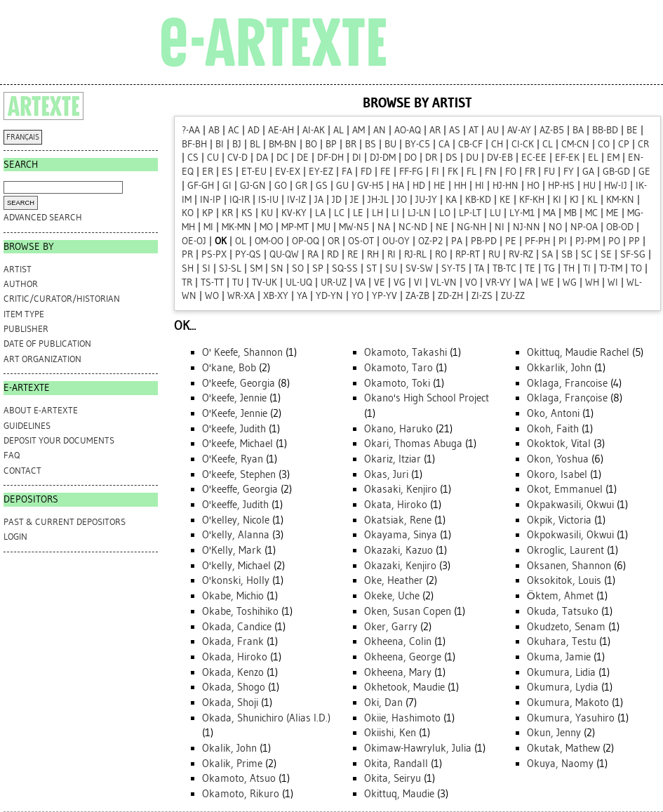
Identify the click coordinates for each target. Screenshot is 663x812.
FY (569, 172)
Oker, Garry (391, 627)
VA (360, 282)
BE (632, 130)
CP (624, 144)
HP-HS (561, 186)
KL (592, 200)
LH (377, 213)
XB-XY (276, 296)
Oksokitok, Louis (564, 580)
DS (451, 158)
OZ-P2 (430, 241)
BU (390, 144)
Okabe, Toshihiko (240, 611)
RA (313, 254)
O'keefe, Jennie (234, 398)
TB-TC (504, 268)
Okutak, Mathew (563, 748)
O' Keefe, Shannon (242, 352)
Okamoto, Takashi (406, 352)
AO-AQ (408, 130)
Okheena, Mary (398, 672)
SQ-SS (345, 268)
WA (526, 282)
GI (227, 186)
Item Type (24, 314)
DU (472, 158)
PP (634, 241)
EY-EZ (321, 172)
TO (636, 268)
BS (370, 144)
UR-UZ (334, 282)
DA (262, 158)
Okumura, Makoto (568, 703)
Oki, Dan (383, 703)
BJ (237, 144)
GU (342, 186)
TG (549, 268)
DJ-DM (383, 158)
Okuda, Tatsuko (563, 611)
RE (353, 254)
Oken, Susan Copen (408, 611)
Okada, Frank (233, 641)
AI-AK (314, 130)
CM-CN (575, 144)
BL (255, 144)
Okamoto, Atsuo (239, 778)
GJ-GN (253, 186)
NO (555, 227)
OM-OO (269, 241)
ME (612, 213)
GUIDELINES (27, 426)
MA (549, 213)
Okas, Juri (386, 474)
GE (644, 172)
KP (208, 213)
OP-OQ (306, 241)
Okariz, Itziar (393, 459)
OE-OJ (194, 241)
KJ (574, 200)
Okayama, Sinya (401, 535)
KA (451, 200)
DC (282, 158)
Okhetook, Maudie (404, 687)
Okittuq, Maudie (399, 794)
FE (386, 172)
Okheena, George (403, 657)
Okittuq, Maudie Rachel (578, 352)
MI (208, 227)
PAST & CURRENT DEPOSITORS (65, 522)
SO (298, 268)
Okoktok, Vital (559, 444)
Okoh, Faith (553, 429)
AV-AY (519, 130)
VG (400, 282)
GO (281, 186)
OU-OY (396, 241)
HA (398, 186)
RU (494, 254)
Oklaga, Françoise (567, 398)
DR (431, 158)
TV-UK (264, 282)
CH (497, 144)
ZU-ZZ (513, 296)
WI (613, 282)
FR (530, 172)
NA (384, 227)
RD (333, 254)
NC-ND (413, 227)
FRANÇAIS (23, 137)
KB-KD (478, 200)
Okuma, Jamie (559, 657)
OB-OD (620, 227)
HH (460, 186)
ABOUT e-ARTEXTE (41, 410)
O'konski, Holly (236, 580)
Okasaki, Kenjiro (401, 489)
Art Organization (42, 359)
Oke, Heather (394, 580)
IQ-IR (240, 200)
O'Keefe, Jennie (235, 413)
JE (355, 200)
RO (441, 254)
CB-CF (470, 144)
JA (319, 200)
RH (373, 254)
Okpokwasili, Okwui (570, 535)
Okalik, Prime (232, 764)
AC (234, 130)
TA (479, 268)
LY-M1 (522, 213)
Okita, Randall (396, 764)
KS (247, 213)
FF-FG (411, 172)
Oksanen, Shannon (569, 566)
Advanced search (43, 217)
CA (444, 144)
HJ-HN (505, 186)
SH (188, 268)
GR (301, 186)
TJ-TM (611, 268)
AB (214, 130)
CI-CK (523, 144)
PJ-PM (588, 241)
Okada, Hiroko (235, 657)
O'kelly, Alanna (236, 535)
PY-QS (248, 254)
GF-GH (201, 186)
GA (588, 172)
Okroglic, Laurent (565, 550)
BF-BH (194, 144)
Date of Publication (47, 344)
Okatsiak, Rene (398, 520)
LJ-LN (419, 213)
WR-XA (241, 296)
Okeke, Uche (392, 596)
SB (567, 254)
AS (455, 130)
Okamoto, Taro (399, 368)
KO (188, 213)
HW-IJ (616, 186)
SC (587, 254)
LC (339, 213)
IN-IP (210, 200)
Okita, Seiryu (393, 778)
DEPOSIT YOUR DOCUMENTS (59, 440)
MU (324, 227)
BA (578, 130)
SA (547, 254)
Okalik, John (229, 748)
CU (213, 158)
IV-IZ (296, 200)
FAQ (12, 455)
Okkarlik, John (559, 368)
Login (15, 537)
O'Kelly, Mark (232, 550)
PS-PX (214, 254)
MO (266, 227)
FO (511, 172)
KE (505, 200)
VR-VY (498, 282)
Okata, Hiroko (396, 505)
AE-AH (281, 130)
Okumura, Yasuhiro (571, 718)
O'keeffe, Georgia (240, 489)
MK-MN (236, 227)
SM (256, 268)
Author (21, 284)
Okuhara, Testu (562, 641)
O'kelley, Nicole (236, 520)
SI (206, 268)
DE (303, 158)
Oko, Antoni (553, 413)
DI (357, 158)
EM (613, 158)
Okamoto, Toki (397, 383)
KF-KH (532, 200)
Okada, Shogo (234, 687)
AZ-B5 (552, 130)
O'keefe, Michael (237, 444)
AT (474, 130)
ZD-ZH (450, 296)
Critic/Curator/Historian (62, 299)
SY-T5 (454, 268)
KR (227, 213)
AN (380, 130)
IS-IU (268, 200)
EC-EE (534, 158)
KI (557, 200)
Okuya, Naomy (560, 764)
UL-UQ (299, 282)
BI (220, 144)
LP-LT (470, 213)
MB (570, 213)
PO (614, 241)
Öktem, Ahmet (560, 596)
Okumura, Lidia (561, 672)
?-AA (191, 130)
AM (359, 130)
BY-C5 (417, 144)
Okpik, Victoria (559, 520)
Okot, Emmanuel (565, 489)
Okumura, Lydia (563, 687)
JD (337, 200)
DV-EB (500, 158)
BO (311, 144)
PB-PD (484, 241)
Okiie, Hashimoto (402, 718)
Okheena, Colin (398, 641)
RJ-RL (415, 254)
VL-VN (444, 282)
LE (358, 213)
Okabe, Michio (233, 596)
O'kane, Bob (229, 368)
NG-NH (471, 227)
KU (267, 213)
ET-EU (254, 172)
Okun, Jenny (554, 733)
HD (419, 186)
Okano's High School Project (427, 398)
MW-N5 (354, 227)
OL (241, 241)
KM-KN (620, 200)
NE (442, 227)
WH (592, 282)
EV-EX (288, 172)
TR (187, 282)
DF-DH (330, 158)
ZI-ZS (482, 296)
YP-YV (384, 296)
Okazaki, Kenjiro (400, 566)
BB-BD (605, 130)
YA (302, 296)
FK (453, 172)
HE (440, 186)
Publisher (26, 329)
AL (339, 130)
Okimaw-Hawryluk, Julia (418, 748)
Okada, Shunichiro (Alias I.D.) (266, 718)
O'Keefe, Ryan (233, 459)
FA (347, 172)
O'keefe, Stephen (239, 474)
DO (410, 158)
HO (533, 186)
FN (491, 172)
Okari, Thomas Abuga (413, 444)
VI (418, 282)
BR (351, 144)
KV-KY (294, 213)
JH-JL (378, 200)
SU (391, 268)
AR (435, 130)
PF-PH (537, 241)
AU (493, 130)
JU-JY (426, 200)
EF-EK (567, 158)
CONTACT (22, 471)
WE (548, 282)
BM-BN (283, 144)
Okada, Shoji (230, 703)
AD (254, 130)
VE (380, 282)
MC (591, 213)
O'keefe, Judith (234, 429)
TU (238, 282)
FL (471, 172)
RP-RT (468, 254)
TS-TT (212, 282)
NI (500, 227)
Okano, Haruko (399, 429)
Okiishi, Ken (390, 733)
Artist (18, 269)
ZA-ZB (417, 296)
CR (643, 144)
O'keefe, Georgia (239, 383)
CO (604, 144)
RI (391, 254)
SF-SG (633, 254)
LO (445, 213)
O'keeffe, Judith (235, 505)
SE (606, 254)
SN (277, 268)
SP (318, 268)
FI (435, 172)
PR (187, 254)
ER (208, 172)
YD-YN (329, 296)
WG (570, 282)
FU (549, 172)
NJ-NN (527, 227)
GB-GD (616, 172)
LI (395, 213)
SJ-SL (230, 268)
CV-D (237, 158)
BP (331, 144)
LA (320, 213)
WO (212, 296)
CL (548, 144)
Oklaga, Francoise (567, 383)
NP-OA (584, 227)
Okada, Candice (237, 627)
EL (593, 158)
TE (530, 268)
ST (371, 268)
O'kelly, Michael (236, 566)
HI (480, 186)
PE (511, 241)
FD (366, 172)
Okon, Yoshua (558, 459)
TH (569, 268)
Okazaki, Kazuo (399, 550)
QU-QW (284, 254)
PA (457, 241)
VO (471, 282)
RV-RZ (521, 254)
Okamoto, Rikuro (241, 794)
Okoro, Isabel (557, 474)
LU (495, 213)
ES (227, 172)
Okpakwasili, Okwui (570, 505)
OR (334, 241)
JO (402, 200)
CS (193, 158)
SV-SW (419, 268)
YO (357, 296)
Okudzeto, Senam (566, 627)
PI (563, 241)
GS (322, 186)
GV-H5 (370, 186)
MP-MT (295, 227)
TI (587, 268)
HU (589, 186)
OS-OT (361, 241)
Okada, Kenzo (233, 672)
